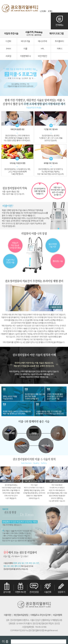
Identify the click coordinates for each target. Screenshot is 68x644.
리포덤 (8, 56)
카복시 (59, 49)
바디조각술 (25, 41)
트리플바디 (59, 41)
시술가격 (34, 33)
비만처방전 (42, 56)
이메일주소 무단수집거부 (40, 615)
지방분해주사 (25, 56)
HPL (42, 49)
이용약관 (7, 615)
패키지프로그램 (56, 33)
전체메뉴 (59, 25)
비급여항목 (57, 615)
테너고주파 (42, 41)
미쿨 (25, 49)
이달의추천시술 (11, 33)
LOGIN (43, 11)
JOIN (50, 11)
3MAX (8, 49)
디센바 (8, 41)
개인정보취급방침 (21, 615)
